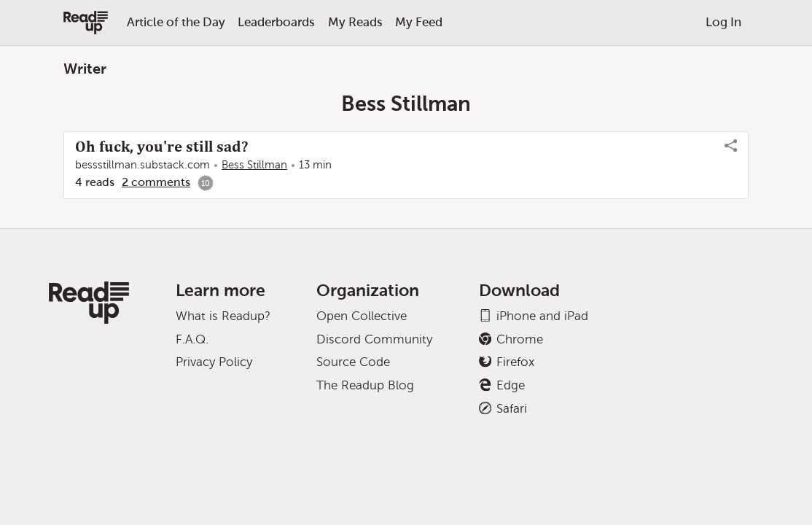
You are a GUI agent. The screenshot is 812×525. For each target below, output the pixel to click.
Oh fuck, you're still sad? (161, 147)
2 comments (156, 182)
